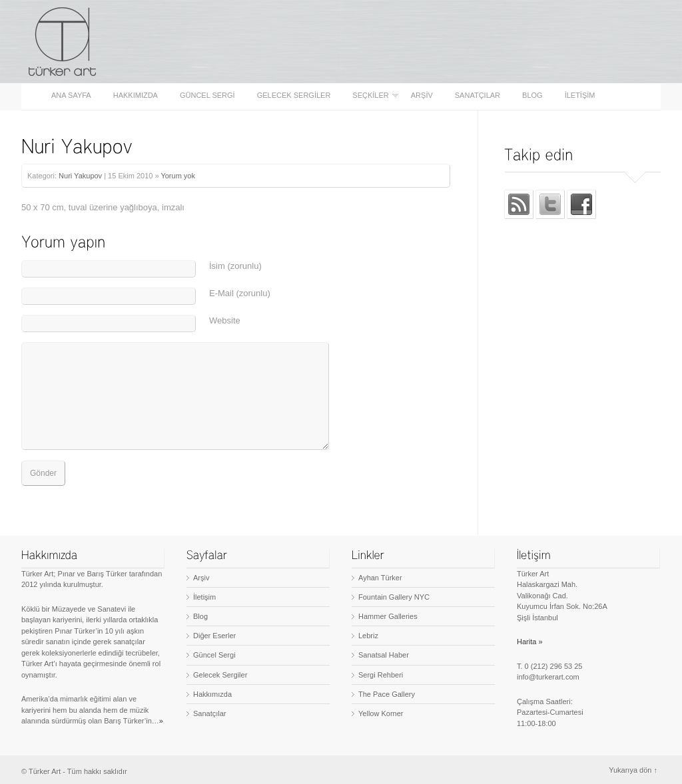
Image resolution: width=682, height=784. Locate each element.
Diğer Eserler (214, 636)
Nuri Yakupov (80, 176)
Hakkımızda (136, 96)
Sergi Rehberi (381, 675)
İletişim (580, 96)
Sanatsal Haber (384, 655)
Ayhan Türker (380, 578)
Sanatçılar (478, 96)
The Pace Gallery (387, 694)
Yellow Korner (381, 713)
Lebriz (368, 636)
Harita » (530, 642)
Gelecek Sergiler (294, 96)
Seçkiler (371, 96)
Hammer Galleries (388, 616)
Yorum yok (178, 176)
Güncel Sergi (207, 96)
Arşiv (422, 96)
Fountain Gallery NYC (394, 597)
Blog (532, 96)
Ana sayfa (71, 96)
